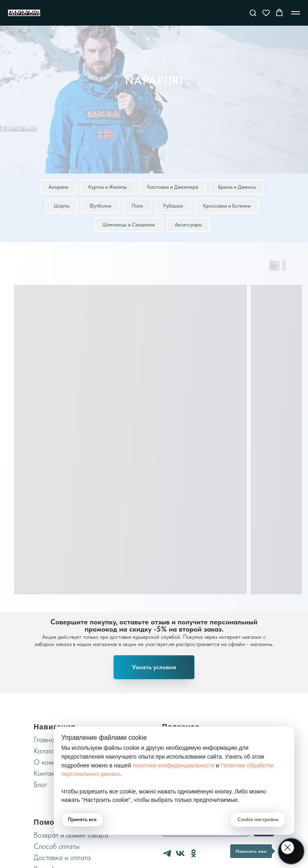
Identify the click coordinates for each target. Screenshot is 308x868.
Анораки (58, 187)
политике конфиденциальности (174, 765)
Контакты (48, 773)
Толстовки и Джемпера (172, 187)
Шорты (62, 206)
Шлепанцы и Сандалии (129, 225)
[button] (253, 13)
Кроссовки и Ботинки (227, 206)
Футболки (100, 206)
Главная (46, 740)
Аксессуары (188, 225)
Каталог (46, 751)
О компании (52, 762)
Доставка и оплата (62, 857)
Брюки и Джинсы (237, 187)
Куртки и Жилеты (107, 187)
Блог (41, 784)
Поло (137, 206)
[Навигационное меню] (296, 13)
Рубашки (173, 206)
